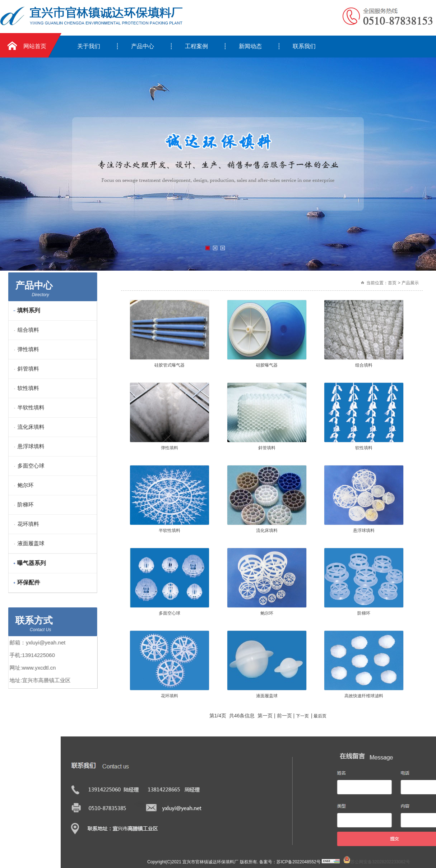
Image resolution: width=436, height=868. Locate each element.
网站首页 (35, 46)
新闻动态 (250, 46)
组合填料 (364, 365)
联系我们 (304, 46)
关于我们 (89, 46)
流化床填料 (267, 531)
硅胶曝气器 (267, 365)
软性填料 (364, 448)
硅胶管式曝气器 (170, 365)
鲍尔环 (267, 613)
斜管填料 (267, 448)
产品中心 (143, 46)
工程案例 (196, 46)
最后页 (320, 716)
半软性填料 (170, 531)
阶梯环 (364, 613)
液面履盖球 (267, 696)
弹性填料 (170, 448)
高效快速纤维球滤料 (364, 696)
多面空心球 (170, 613)
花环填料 (170, 696)
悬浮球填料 (364, 531)
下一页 (302, 716)
